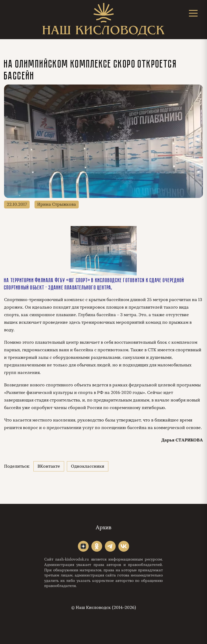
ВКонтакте (49, 466)
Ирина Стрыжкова (57, 204)
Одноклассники (88, 466)
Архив (103, 527)
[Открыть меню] (193, 13)
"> (83, 546)
